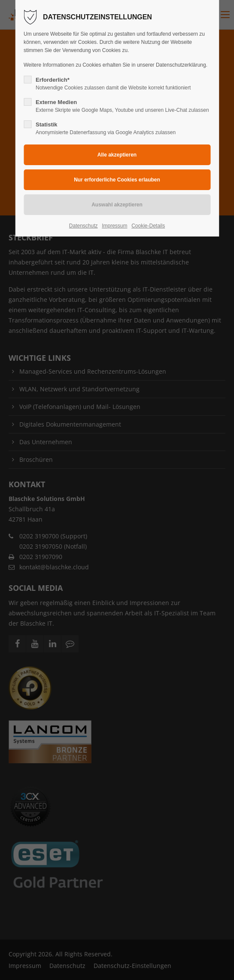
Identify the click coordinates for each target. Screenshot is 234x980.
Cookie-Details (148, 226)
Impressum (114, 226)
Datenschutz (84, 226)
